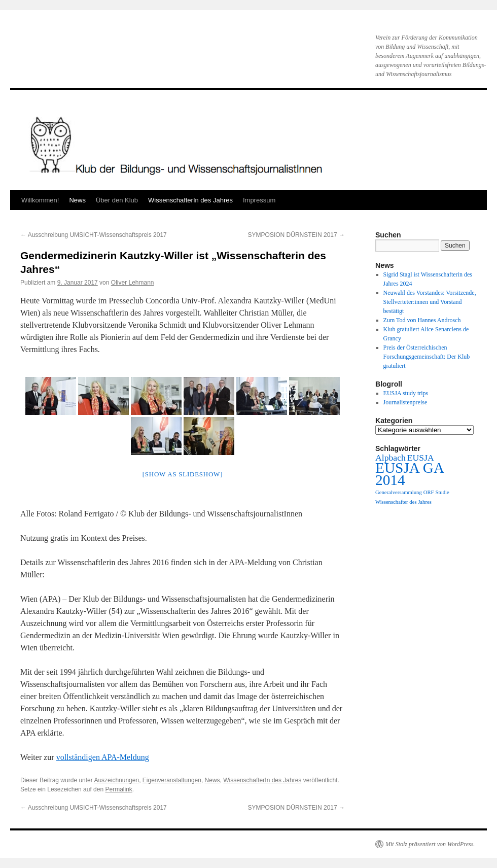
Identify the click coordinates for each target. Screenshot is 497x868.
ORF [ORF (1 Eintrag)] (429, 492)
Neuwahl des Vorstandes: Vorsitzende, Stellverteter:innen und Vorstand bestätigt (430, 302)
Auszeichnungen (116, 780)
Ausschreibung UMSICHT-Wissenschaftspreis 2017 (94, 235)
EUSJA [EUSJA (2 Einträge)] (421, 458)
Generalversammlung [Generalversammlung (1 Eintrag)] (399, 492)
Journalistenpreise (405, 402)
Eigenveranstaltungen (172, 780)
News (77, 200)
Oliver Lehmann (133, 283)
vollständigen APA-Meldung (103, 757)
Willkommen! (40, 200)
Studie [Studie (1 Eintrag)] (442, 492)
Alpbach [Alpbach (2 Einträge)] (390, 458)
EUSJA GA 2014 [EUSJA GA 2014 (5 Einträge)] (409, 474)
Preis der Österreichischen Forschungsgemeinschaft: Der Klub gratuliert (427, 357)
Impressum (259, 200)
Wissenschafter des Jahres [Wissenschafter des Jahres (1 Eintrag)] (403, 502)
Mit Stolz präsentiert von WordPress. (430, 844)
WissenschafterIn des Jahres (190, 200)
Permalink (118, 789)
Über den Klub (117, 200)
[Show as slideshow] (183, 474)
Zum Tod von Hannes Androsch (422, 320)
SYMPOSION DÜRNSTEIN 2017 (296, 235)
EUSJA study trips (406, 393)
